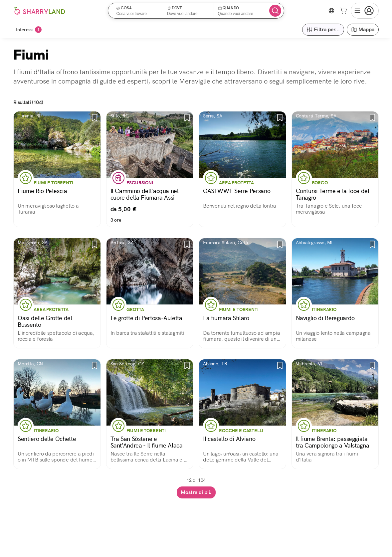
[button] (138, 11)
